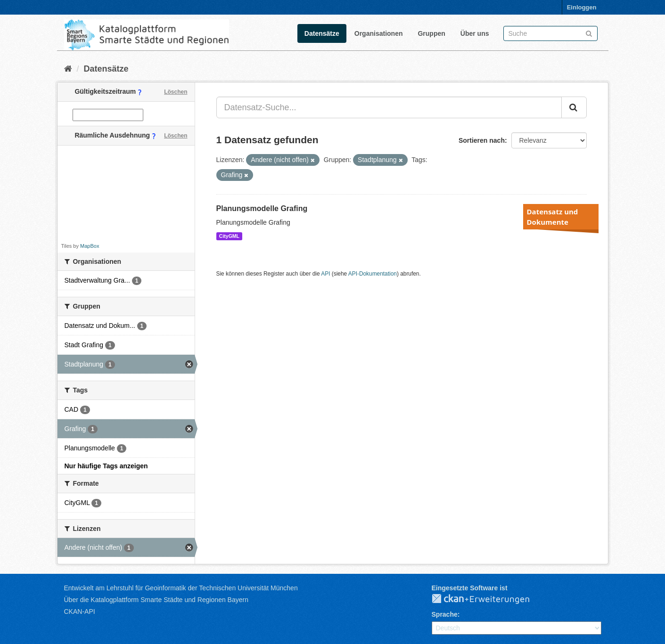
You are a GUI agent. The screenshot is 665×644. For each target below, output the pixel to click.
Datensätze (322, 33)
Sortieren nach (482, 140)
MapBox (90, 246)
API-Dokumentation (373, 274)
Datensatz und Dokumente (553, 217)
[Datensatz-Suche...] (389, 107)
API (325, 274)
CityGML (229, 236)
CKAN (488, 599)
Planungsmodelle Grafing (262, 208)
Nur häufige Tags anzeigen (106, 466)
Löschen (176, 92)
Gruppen (431, 33)
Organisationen (379, 33)
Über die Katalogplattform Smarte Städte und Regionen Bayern (156, 600)
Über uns (475, 33)
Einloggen (582, 7)
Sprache (445, 614)
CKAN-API (80, 611)
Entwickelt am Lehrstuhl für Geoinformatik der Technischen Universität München (181, 588)
